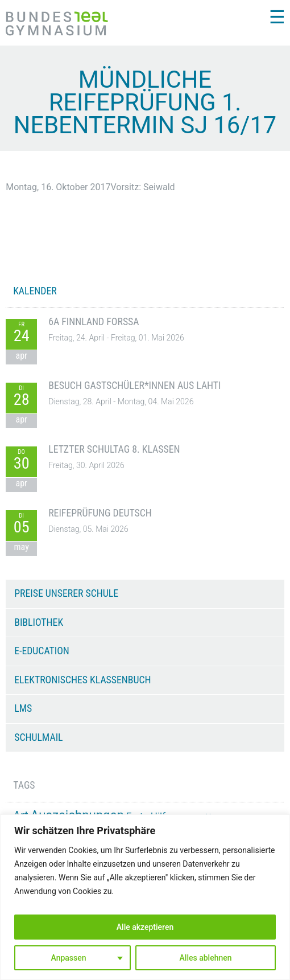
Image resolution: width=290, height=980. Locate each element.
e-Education (42, 651)
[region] (145, 897)
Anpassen (68, 958)
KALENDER (35, 291)
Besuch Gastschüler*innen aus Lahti (134, 386)
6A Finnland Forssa (94, 322)
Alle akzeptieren (145, 927)
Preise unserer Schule (66, 593)
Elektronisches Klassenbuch (82, 680)
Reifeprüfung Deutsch (100, 513)
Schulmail (38, 737)
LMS (23, 708)
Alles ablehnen (206, 958)
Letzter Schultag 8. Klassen (114, 449)
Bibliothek (39, 622)
